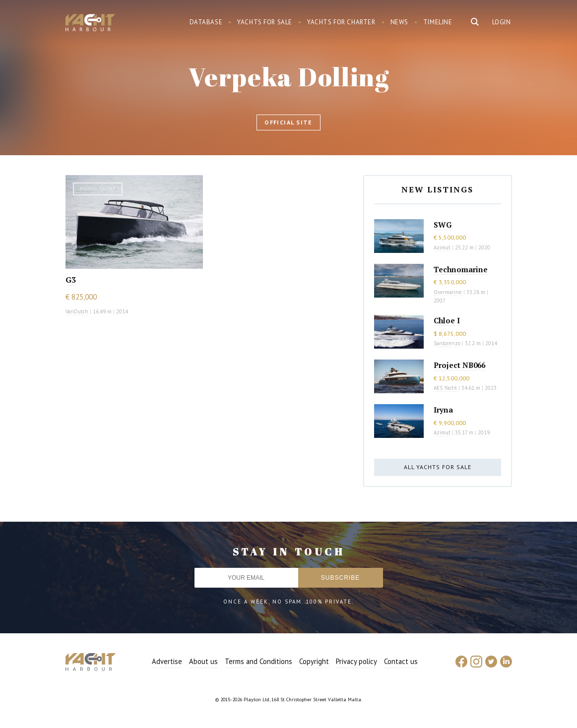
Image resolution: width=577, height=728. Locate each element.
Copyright (314, 661)
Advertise (167, 661)
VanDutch (77, 311)
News (399, 22)
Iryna (443, 410)
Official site (288, 122)
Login (502, 22)
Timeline (438, 22)
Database (206, 22)
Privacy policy (356, 661)
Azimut (442, 247)
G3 (71, 280)
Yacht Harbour (90, 24)
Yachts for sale (265, 22)
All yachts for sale (438, 467)
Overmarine (449, 292)
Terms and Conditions (258, 661)
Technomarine (461, 269)
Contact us (401, 661)
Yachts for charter (341, 22)
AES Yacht (445, 388)
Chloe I (447, 320)
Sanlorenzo (447, 343)
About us (203, 661)
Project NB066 (459, 365)
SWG (443, 225)
